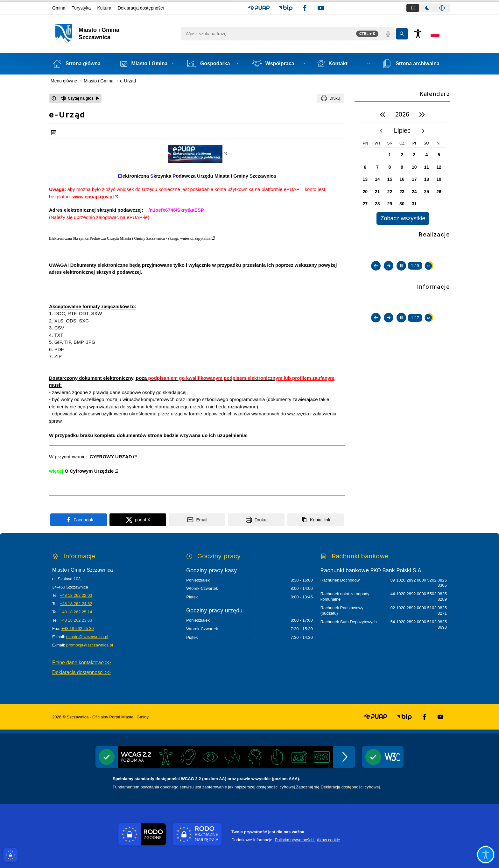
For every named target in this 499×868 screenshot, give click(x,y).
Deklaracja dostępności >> (81, 672)
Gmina (59, 8)
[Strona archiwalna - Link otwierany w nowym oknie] (415, 64)
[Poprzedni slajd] (376, 325)
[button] (259, 8)
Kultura (104, 8)
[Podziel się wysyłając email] (197, 520)
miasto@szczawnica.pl (87, 637)
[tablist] (428, 8)
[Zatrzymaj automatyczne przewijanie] (401, 325)
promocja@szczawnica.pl (90, 645)
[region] (402, 166)
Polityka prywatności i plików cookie (307, 840)
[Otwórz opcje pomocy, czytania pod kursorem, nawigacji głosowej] (486, 855)
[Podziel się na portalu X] (138, 520)
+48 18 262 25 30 (78, 628)
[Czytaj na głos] (80, 98)
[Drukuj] (330, 98)
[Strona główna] (80, 64)
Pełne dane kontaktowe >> (82, 663)
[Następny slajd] (389, 325)
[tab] (413, 8)
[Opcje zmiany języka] (435, 34)
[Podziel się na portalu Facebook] (79, 520)
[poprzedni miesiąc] (381, 131)
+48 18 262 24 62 (76, 604)
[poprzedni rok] (383, 115)
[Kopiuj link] (315, 520)
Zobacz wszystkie (403, 218)
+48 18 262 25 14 (76, 612)
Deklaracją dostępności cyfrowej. (351, 787)
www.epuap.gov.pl (93, 197)
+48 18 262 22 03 (76, 595)
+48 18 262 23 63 (76, 620)
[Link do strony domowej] (115, 34)
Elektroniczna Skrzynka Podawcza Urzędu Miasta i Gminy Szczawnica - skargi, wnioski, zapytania (130, 238)
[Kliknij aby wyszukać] (402, 34)
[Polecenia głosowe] (388, 34)
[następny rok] (422, 115)
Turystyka (81, 8)
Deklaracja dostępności (141, 8)
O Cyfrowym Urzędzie (89, 471)
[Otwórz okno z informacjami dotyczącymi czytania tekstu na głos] (54, 98)
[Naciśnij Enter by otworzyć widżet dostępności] (418, 34)
